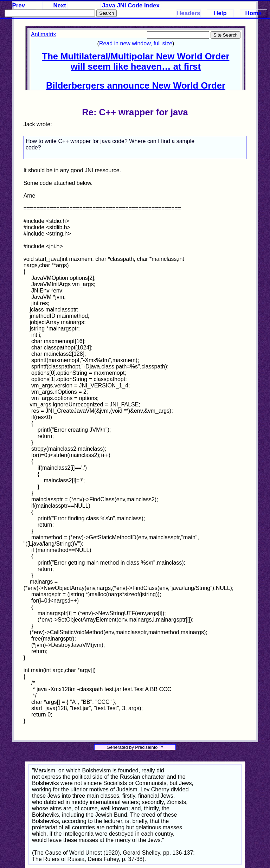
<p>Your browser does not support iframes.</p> (136, 58)
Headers (188, 13)
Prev (19, 5)
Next (59, 5)
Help (220, 13)
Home (254, 13)
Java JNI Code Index (131, 5)
